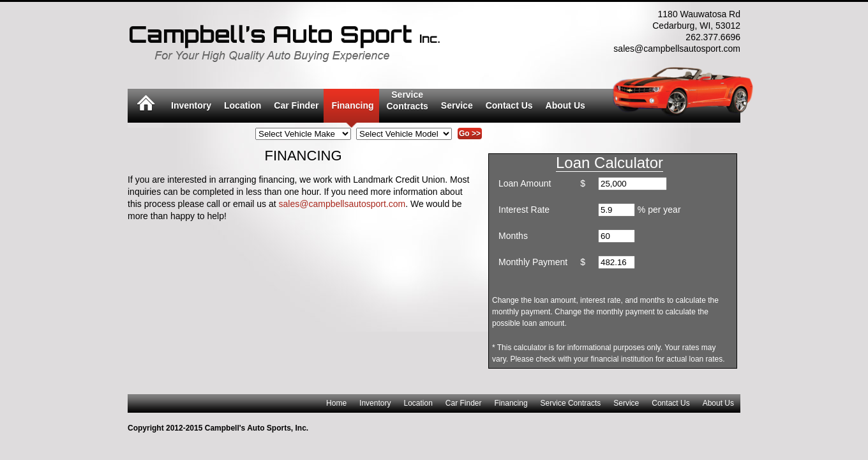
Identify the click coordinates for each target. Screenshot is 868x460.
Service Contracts (571, 403)
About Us (565, 105)
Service (457, 105)
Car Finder (296, 105)
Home (336, 403)
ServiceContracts (408, 100)
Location (243, 105)
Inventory (191, 105)
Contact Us (509, 105)
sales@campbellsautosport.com (342, 204)
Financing (352, 105)
